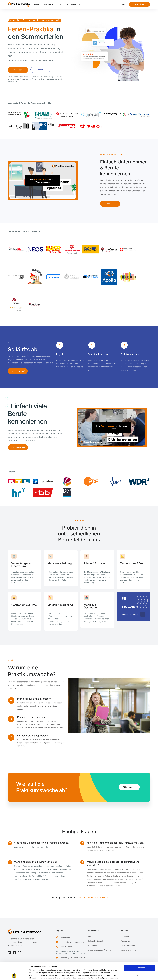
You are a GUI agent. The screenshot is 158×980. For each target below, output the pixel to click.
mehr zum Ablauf (18, 371)
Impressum (33, 967)
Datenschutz (126, 941)
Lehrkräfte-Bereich (96, 941)
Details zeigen (117, 976)
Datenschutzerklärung (49, 967)
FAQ (60, 4)
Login (125, 4)
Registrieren (139, 4)
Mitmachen (110, 204)
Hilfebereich (65, 937)
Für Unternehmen (74, 4)
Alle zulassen (140, 951)
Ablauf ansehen (129, 787)
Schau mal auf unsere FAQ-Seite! (93, 897)
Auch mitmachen (18, 447)
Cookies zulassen (42, 179)
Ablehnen (140, 959)
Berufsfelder (49, 4)
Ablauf (37, 4)
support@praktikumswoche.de (72, 942)
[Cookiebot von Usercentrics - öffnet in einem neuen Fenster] (14, 976)
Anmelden (18, 70)
